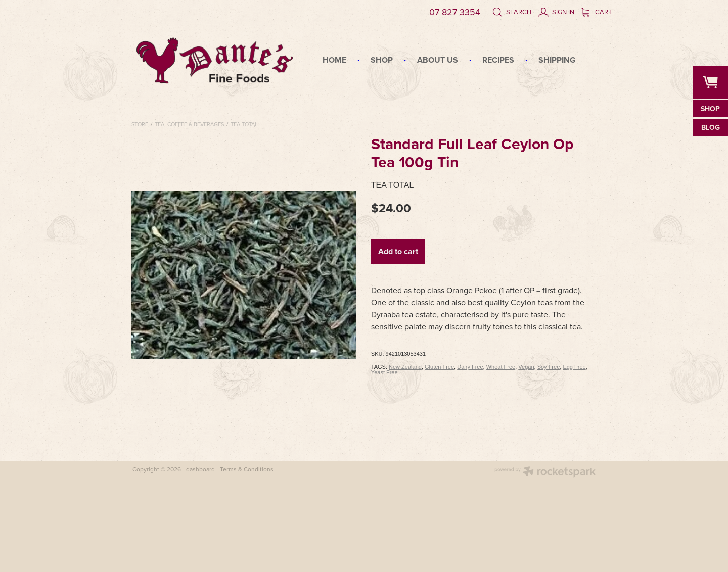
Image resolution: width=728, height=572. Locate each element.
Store (140, 124)
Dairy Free (470, 367)
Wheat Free (501, 367)
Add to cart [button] (398, 251)
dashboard (200, 469)
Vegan (526, 367)
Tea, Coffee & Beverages (189, 124)
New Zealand (405, 367)
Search (512, 12)
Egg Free (574, 367)
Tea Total (244, 124)
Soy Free (549, 367)
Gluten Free (439, 367)
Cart (597, 12)
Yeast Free (384, 372)
